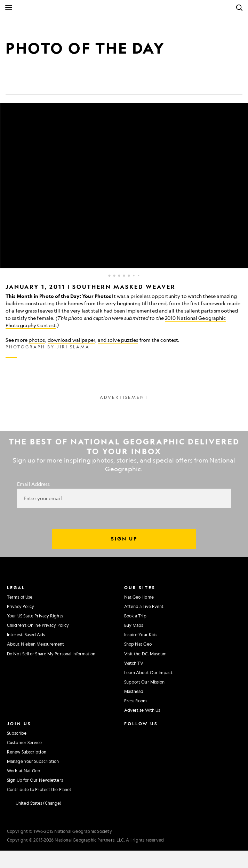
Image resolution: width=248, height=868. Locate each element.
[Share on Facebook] (11, 84)
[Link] (61, 84)
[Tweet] (28, 84)
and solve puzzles (118, 340)
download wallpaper (71, 340)
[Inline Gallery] (124, 231)
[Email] (45, 84)
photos (37, 340)
